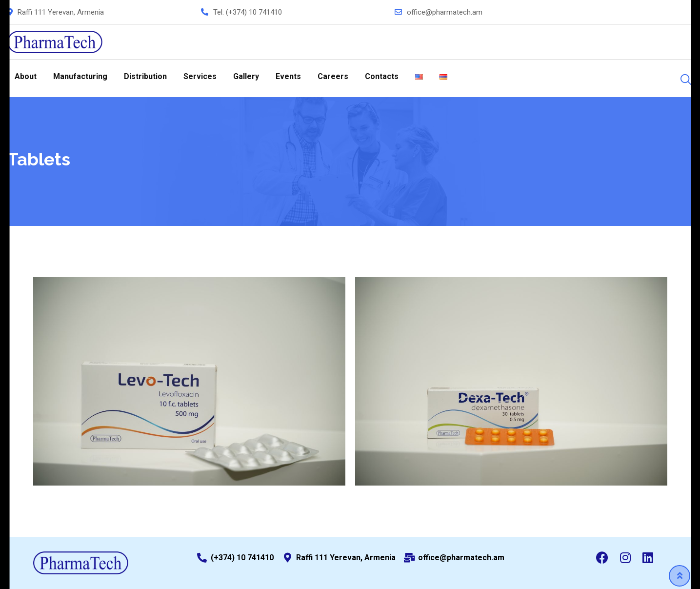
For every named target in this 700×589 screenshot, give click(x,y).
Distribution (145, 76)
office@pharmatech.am (445, 12)
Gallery (246, 76)
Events (288, 76)
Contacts (382, 76)
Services (200, 76)
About (26, 76)
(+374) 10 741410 (254, 12)
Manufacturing (80, 76)
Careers (333, 76)
